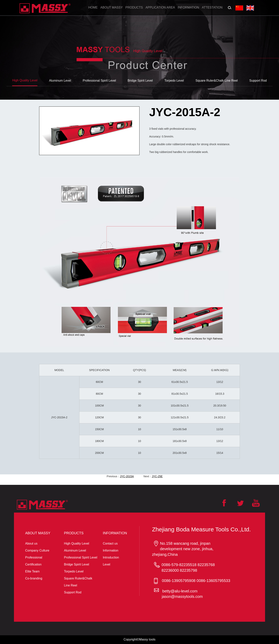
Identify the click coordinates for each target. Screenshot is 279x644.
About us (31, 543)
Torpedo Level (74, 571)
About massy (112, 7)
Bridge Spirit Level (77, 564)
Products (134, 7)
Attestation (212, 7)
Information (188, 7)
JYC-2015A (127, 476)
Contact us (110, 543)
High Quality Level (77, 543)
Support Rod (73, 592)
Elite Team (32, 571)
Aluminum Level (75, 550)
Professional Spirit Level (81, 557)
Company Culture (37, 550)
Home (93, 7)
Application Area (160, 7)
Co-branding (34, 578)
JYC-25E (157, 476)
